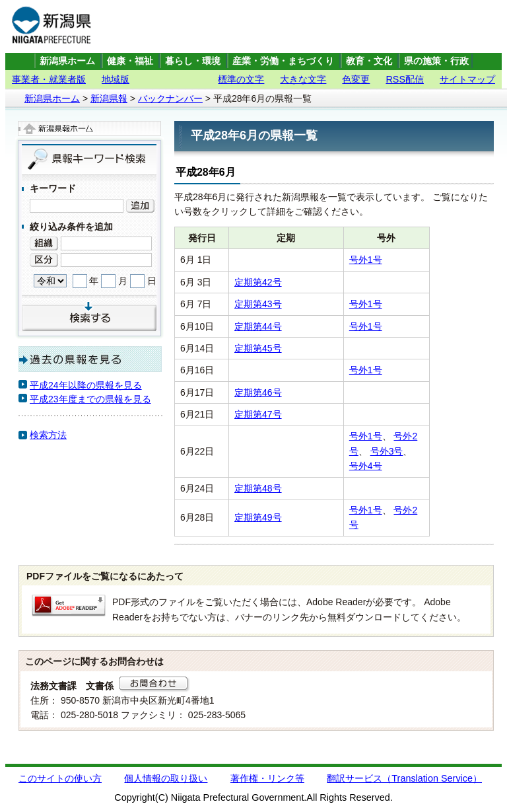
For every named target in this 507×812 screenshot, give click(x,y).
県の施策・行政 (436, 61)
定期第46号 (258, 392)
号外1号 (366, 260)
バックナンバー (170, 98)
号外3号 (387, 451)
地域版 (116, 79)
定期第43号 (258, 304)
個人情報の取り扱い (166, 778)
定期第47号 (258, 414)
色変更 (356, 79)
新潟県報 (109, 98)
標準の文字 (241, 79)
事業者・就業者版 (49, 79)
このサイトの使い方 (60, 778)
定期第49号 (258, 517)
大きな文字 (303, 79)
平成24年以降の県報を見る (86, 385)
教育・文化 (369, 61)
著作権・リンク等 (267, 778)
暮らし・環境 (193, 61)
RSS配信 (405, 79)
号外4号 (366, 466)
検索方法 (48, 435)
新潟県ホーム (67, 61)
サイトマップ (467, 79)
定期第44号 (258, 326)
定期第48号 (258, 488)
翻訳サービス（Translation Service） (404, 778)
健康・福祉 (130, 61)
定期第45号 (258, 348)
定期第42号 (258, 282)
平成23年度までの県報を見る (90, 399)
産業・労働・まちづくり (283, 61)
